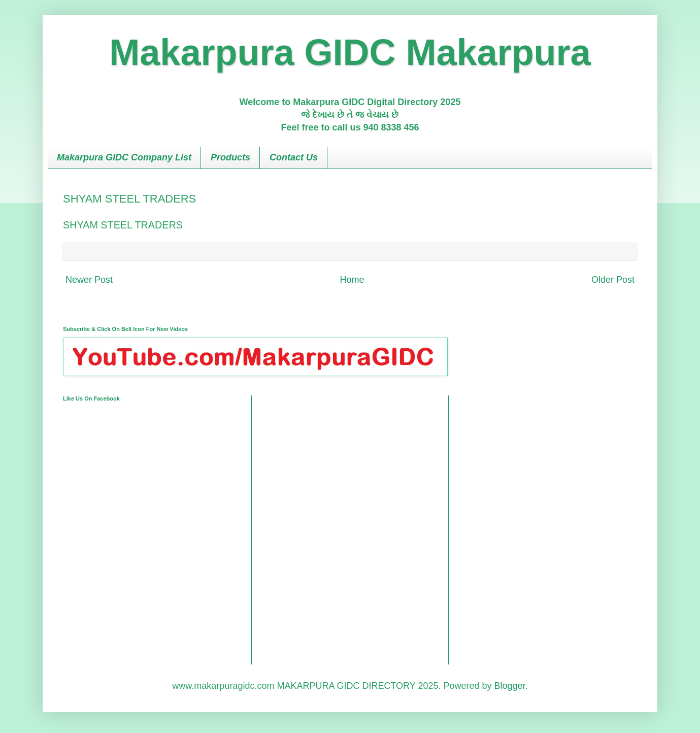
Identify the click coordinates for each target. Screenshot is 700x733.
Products (230, 157)
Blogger (510, 686)
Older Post (613, 280)
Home (352, 280)
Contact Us (294, 157)
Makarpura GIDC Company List (124, 157)
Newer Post (89, 280)
